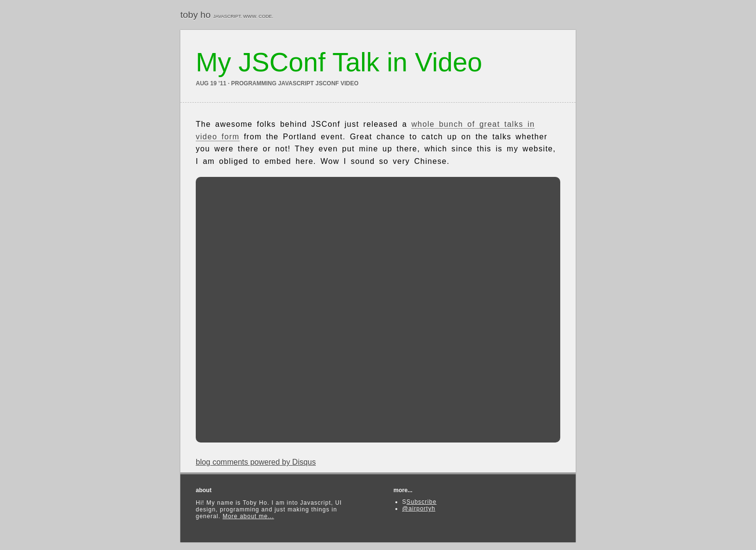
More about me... (249, 516)
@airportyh (419, 509)
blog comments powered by (256, 462)
